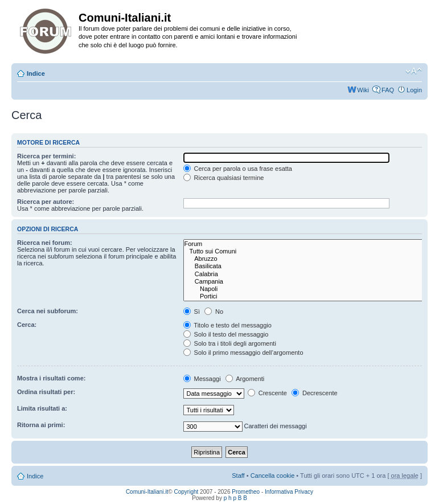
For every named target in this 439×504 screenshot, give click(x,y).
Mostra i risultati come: (51, 378)
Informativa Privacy (289, 492)
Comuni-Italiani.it (147, 492)
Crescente (267, 393)
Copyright (186, 492)
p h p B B (235, 498)
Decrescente (315, 393)
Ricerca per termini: (46, 156)
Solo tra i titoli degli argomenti (230, 343)
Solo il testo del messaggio (226, 334)
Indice (36, 73)
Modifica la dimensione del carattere (414, 71)
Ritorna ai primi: (41, 425)
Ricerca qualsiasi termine (224, 178)
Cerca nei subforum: (48, 311)
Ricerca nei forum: (45, 243)
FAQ (388, 90)
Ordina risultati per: (46, 392)
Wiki (363, 90)
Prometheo (246, 492)
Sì (192, 312)
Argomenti (245, 379)
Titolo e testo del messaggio (227, 325)
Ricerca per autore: (46, 202)
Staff (238, 476)
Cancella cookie (273, 476)
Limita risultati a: (42, 408)
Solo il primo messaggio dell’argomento (243, 353)
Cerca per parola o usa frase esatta (238, 169)
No (214, 312)
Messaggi (202, 379)
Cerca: (27, 325)
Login (414, 90)
